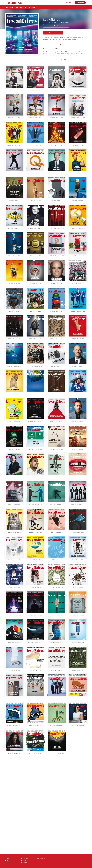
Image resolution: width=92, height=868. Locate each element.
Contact (8, 860)
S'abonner (68, 3)
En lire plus (65, 59)
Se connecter (53, 33)
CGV (7, 859)
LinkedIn (24, 862)
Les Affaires (10, 7)
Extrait (56, 26)
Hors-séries (32, 7)
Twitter (24, 860)
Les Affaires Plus (21, 7)
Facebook (24, 859)
